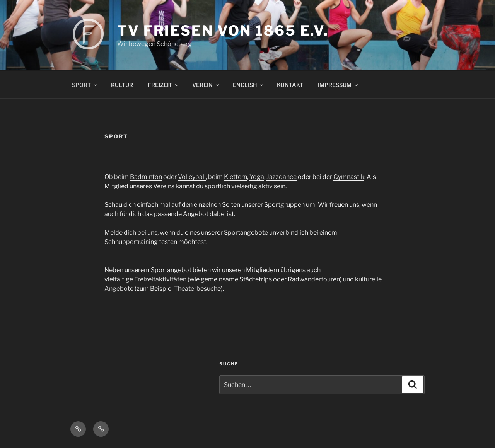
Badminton (146, 177)
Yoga (257, 177)
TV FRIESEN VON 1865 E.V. (223, 31)
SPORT (85, 85)
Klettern (236, 177)
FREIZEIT (164, 85)
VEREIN (206, 85)
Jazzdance (282, 177)
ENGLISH (248, 85)
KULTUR (122, 85)
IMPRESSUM (338, 85)
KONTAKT (290, 85)
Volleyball (192, 177)
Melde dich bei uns (131, 233)
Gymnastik (349, 177)
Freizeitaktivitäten (160, 279)
